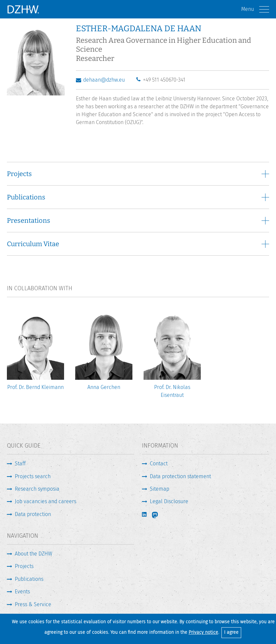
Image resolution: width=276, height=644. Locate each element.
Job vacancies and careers (46, 501)
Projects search (33, 476)
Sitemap (160, 489)
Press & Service (33, 604)
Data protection (33, 514)
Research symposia (37, 489)
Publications (29, 579)
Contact (159, 464)
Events (22, 592)
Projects (24, 566)
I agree (231, 632)
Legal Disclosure (169, 501)
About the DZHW (34, 554)
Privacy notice (203, 632)
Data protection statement (180, 476)
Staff (20, 464)
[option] (35, 354)
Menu (255, 9)
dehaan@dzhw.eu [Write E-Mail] (104, 80)
